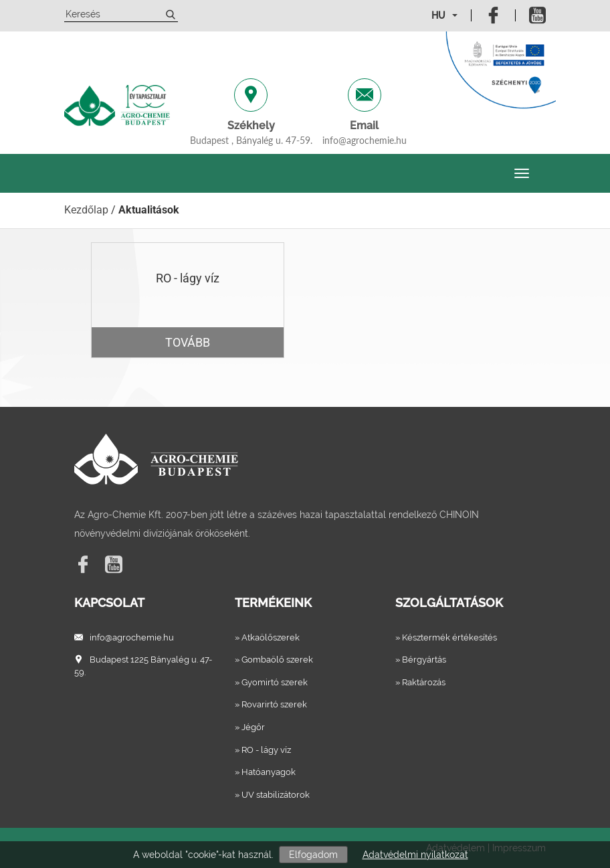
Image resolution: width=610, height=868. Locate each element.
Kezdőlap (86, 210)
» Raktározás (420, 682)
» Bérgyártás (421, 660)
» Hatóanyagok (265, 772)
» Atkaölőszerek (267, 637)
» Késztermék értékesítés (446, 637)
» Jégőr (250, 727)
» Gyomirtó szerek (271, 682)
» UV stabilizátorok (272, 795)
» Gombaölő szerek (274, 660)
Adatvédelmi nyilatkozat (415, 855)
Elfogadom (313, 855)
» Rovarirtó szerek (271, 704)
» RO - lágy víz (263, 750)
